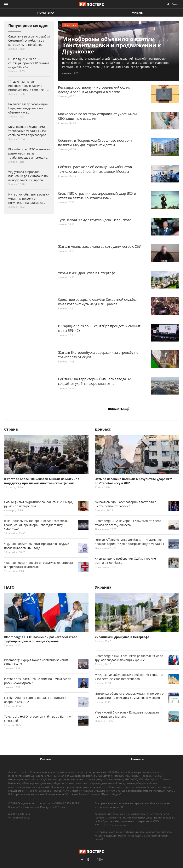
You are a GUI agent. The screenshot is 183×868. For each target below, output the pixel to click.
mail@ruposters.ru (19, 814)
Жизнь (137, 13)
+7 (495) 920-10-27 (19, 818)
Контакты (137, 759)
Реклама (46, 759)
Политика (46, 13)
